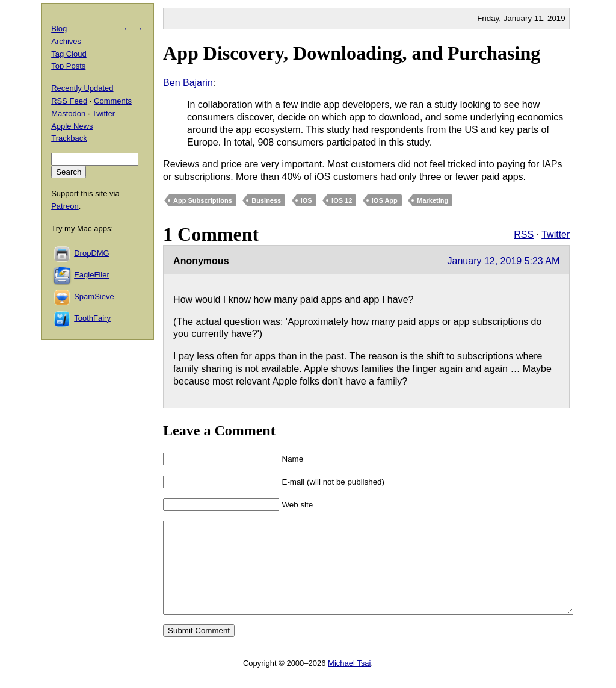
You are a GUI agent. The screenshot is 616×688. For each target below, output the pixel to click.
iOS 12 (342, 200)
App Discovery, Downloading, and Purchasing (352, 53)
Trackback (69, 138)
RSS (524, 234)
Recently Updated (82, 88)
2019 (556, 18)
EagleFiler (92, 275)
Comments (113, 101)
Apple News (72, 126)
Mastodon (68, 113)
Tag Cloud (69, 54)
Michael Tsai (349, 681)
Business (266, 200)
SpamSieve (94, 296)
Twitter (556, 234)
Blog (59, 29)
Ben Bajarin (188, 83)
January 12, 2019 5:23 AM (504, 261)
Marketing (433, 200)
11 (539, 18)
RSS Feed (69, 101)
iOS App (385, 200)
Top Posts (68, 66)
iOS (306, 200)
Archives (66, 41)
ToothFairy (92, 318)
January (518, 18)
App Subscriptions (203, 200)
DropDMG (92, 253)
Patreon (65, 206)
